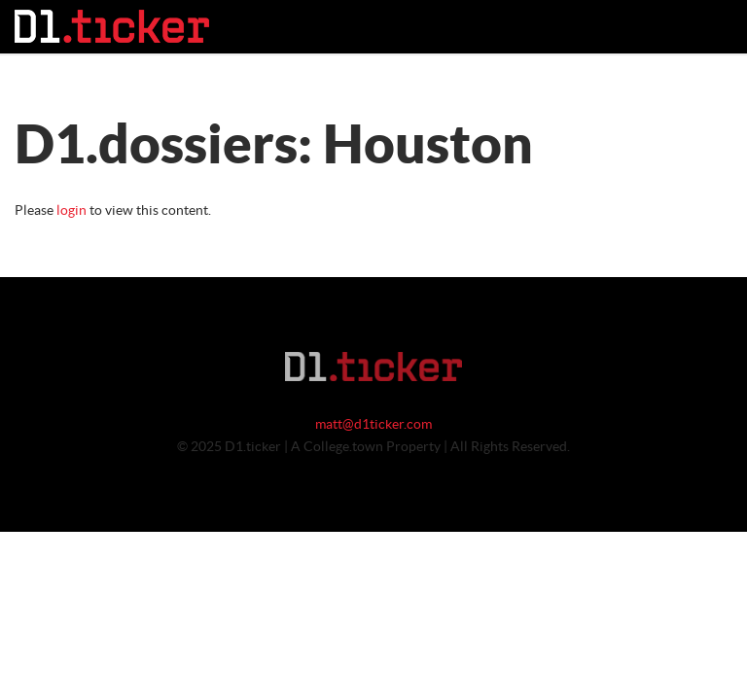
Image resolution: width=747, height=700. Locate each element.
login (71, 211)
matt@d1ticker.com (373, 425)
